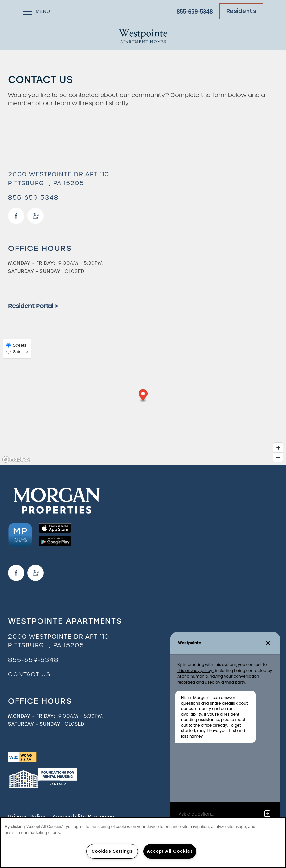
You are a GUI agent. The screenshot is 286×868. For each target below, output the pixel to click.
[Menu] (36, 11)
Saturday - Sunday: (35, 271)
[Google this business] (36, 216)
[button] (242, 11)
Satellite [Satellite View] (17, 352)
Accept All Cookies (170, 851)
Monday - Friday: (32, 263)
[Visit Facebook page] (16, 216)
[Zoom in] (278, 448)
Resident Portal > (33, 306)
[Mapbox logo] (16, 459)
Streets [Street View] (16, 345)
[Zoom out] (278, 457)
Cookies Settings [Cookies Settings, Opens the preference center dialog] (112, 851)
